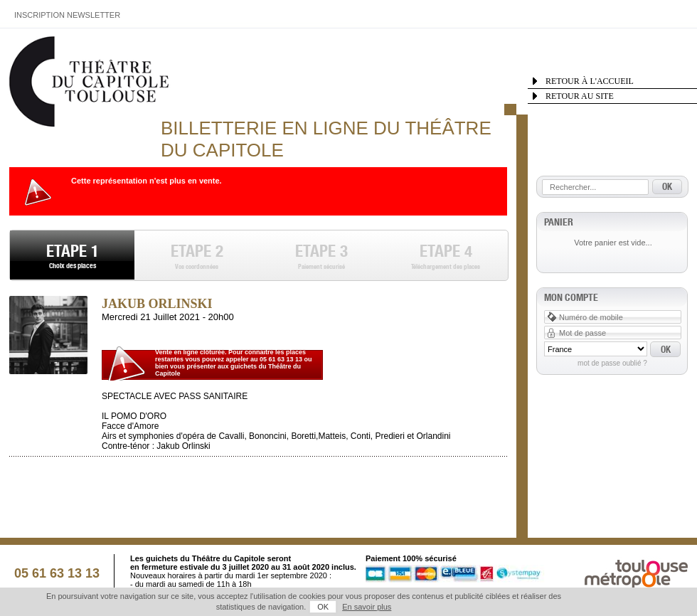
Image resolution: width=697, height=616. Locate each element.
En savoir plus (367, 607)
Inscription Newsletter (67, 15)
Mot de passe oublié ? (612, 363)
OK (323, 607)
